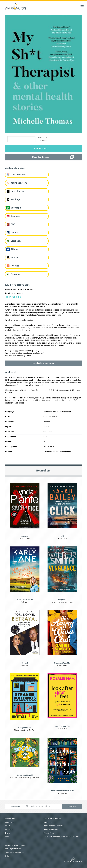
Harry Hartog (17, 191)
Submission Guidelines (52, 819)
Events (8, 833)
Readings (15, 199)
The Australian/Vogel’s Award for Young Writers (61, 836)
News (7, 836)
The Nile (15, 266)
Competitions (10, 819)
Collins (14, 233)
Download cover (41, 157)
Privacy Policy (49, 833)
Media (7, 826)
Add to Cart (40, 148)
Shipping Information (13, 849)
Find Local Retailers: (16, 168)
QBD (13, 224)
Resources (9, 829)
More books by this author (43, 363)
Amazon (15, 257)
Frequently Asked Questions (16, 845)
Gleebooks (16, 241)
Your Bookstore (19, 183)
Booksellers (10, 822)
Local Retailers (18, 175)
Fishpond (15, 274)
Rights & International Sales (54, 826)
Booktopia (16, 208)
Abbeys (14, 249)
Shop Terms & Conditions (15, 852)
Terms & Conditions (51, 829)
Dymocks (15, 216)
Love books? (16, 806)
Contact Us (48, 822)
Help (7, 856)
